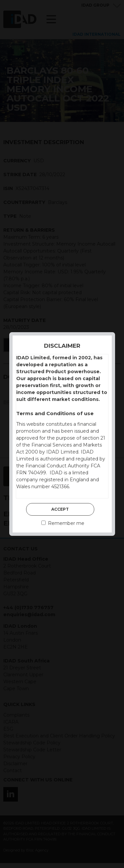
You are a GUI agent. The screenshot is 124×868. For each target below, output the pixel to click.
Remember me (63, 523)
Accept (60, 509)
